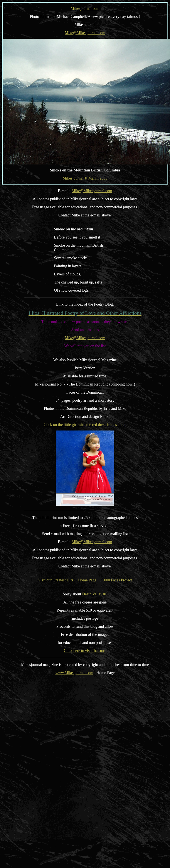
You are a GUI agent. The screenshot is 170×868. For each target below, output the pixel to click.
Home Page (87, 580)
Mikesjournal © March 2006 (85, 178)
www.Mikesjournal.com (74, 673)
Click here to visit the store (85, 651)
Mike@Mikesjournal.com (85, 33)
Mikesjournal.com (85, 9)
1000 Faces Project (117, 580)
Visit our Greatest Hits (56, 580)
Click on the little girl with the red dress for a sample (85, 425)
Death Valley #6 (95, 594)
